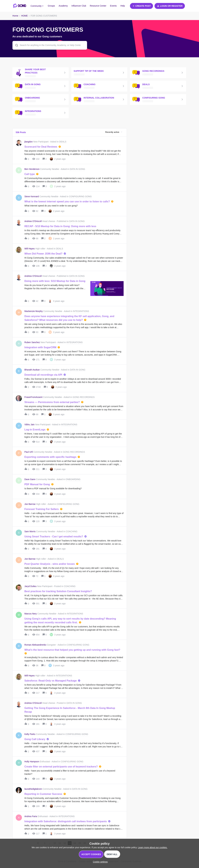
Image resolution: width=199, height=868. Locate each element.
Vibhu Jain (29, 425)
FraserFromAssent (33, 397)
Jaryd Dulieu (30, 586)
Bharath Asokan (32, 370)
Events (113, 6)
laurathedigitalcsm (33, 789)
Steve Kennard (32, 196)
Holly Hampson (32, 762)
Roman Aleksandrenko (35, 645)
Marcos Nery (31, 614)
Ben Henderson (32, 169)
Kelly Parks (30, 734)
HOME (24, 16)
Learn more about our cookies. (153, 847)
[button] (142, 6)
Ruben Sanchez (32, 342)
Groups (51, 6)
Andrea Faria (31, 816)
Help (123, 6)
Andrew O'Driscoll (33, 221)
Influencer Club (79, 6)
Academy (63, 6)
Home (15, 16)
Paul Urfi (29, 452)
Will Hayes (30, 249)
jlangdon (29, 142)
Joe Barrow (30, 504)
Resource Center (98, 6)
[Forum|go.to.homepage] (20, 6)
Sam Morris (30, 531)
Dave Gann (30, 479)
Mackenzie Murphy (34, 311)
